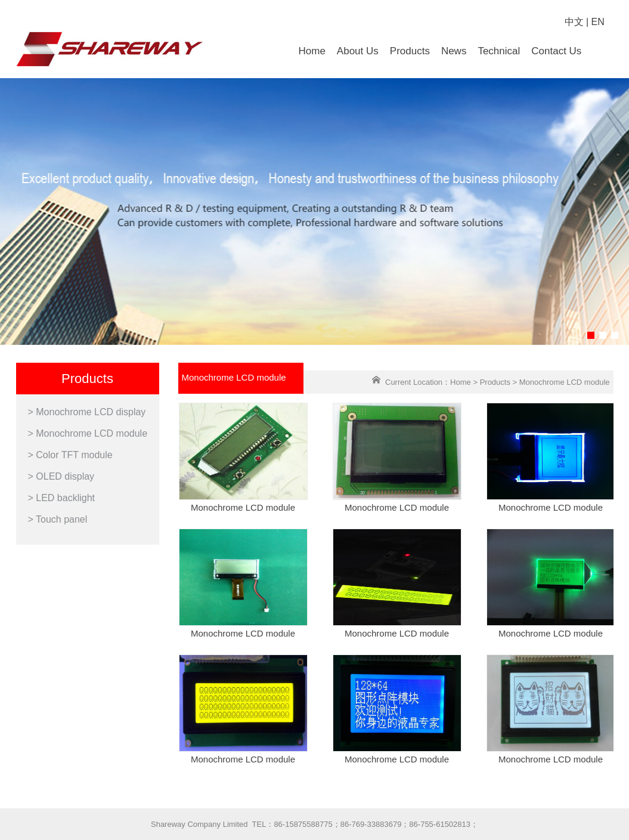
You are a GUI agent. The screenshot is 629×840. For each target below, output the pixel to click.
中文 (574, 22)
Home (312, 51)
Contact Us (556, 51)
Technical (499, 51)
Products (410, 51)
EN (598, 22)
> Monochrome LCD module (88, 433)
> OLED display (61, 476)
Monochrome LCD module (243, 507)
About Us (358, 51)
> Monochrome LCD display (87, 412)
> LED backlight (62, 498)
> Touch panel (58, 519)
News (454, 51)
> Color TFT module (70, 455)
